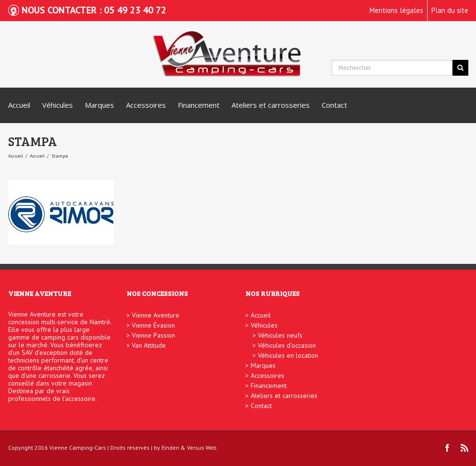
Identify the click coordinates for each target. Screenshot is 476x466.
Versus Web (202, 448)
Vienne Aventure (156, 315)
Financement (199, 105)
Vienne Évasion (153, 325)
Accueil (19, 105)
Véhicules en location (288, 355)
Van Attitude (149, 345)
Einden (170, 448)
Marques (99, 105)
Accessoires (146, 105)
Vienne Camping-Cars (78, 448)
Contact (334, 105)
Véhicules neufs (280, 335)
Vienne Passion (153, 335)
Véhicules (58, 105)
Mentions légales (396, 10)
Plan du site (450, 10)
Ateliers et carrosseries (271, 105)
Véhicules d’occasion (287, 345)
